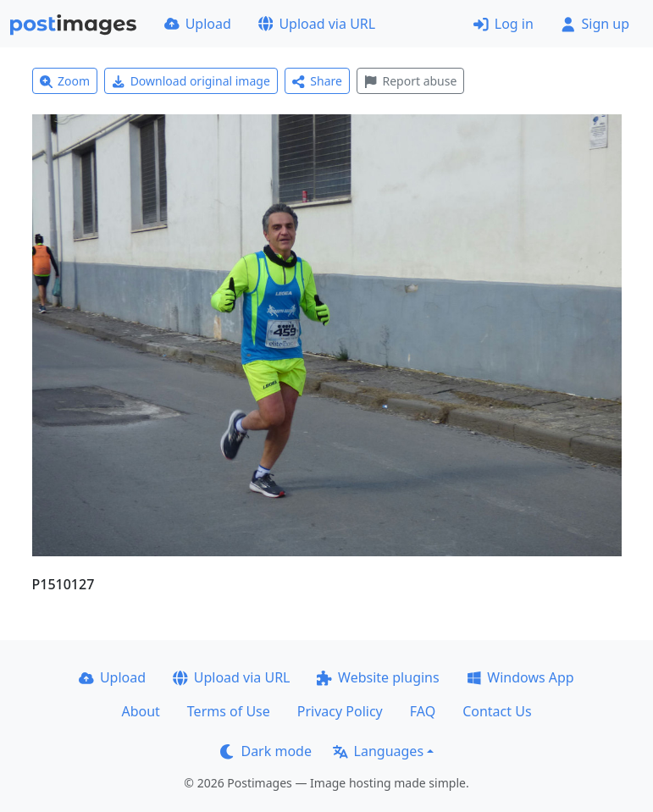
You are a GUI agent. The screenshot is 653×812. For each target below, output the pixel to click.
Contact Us (497, 711)
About (140, 711)
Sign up (595, 24)
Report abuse (410, 81)
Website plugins (378, 677)
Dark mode (266, 751)
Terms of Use (229, 711)
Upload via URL (317, 24)
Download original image (191, 81)
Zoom (65, 81)
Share (317, 81)
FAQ (423, 711)
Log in (504, 24)
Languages (378, 751)
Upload (198, 24)
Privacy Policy (340, 711)
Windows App (520, 677)
